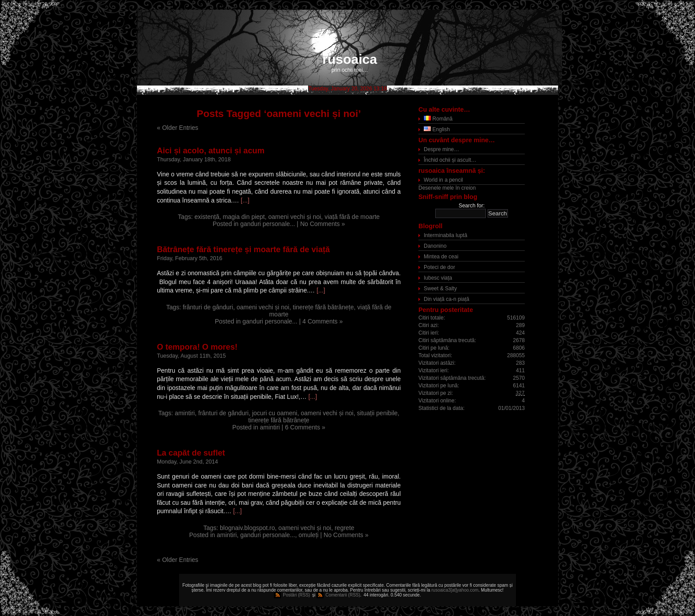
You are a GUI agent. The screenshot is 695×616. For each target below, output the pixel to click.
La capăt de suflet (191, 453)
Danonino (435, 246)
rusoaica (349, 59)
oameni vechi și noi (295, 217)
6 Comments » (305, 427)
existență (207, 217)
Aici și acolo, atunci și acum (211, 151)
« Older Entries (178, 128)
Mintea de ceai (441, 257)
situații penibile (377, 413)
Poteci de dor (439, 267)
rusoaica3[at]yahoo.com (455, 590)
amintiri (185, 413)
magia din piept (244, 217)
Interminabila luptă (445, 235)
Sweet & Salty (440, 289)
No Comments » (322, 224)
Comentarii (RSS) (343, 595)
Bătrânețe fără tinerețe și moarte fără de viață (243, 250)
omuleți (309, 535)
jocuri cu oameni (275, 413)
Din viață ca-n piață (447, 299)
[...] (245, 200)
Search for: (472, 206)
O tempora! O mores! (197, 347)
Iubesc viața (438, 278)
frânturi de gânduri (208, 307)
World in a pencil (443, 180)
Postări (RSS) (296, 595)
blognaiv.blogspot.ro (247, 528)
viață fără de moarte (352, 217)
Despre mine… (441, 149)
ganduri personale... (268, 224)
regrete (344, 528)
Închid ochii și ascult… (450, 160)
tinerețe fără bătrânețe (324, 307)
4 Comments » (322, 321)
